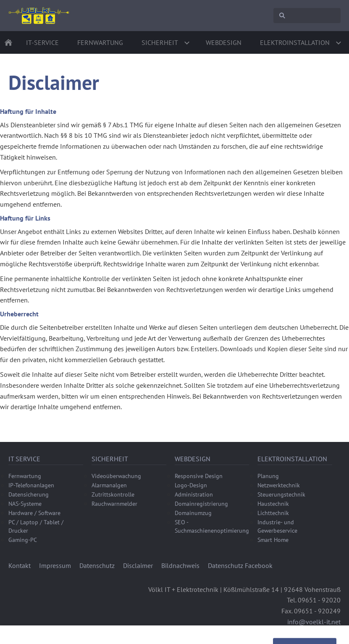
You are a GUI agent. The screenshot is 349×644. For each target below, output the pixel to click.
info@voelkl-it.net (314, 622)
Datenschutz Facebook (240, 565)
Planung (268, 476)
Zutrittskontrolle (113, 494)
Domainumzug (193, 513)
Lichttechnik (273, 513)
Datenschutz (97, 565)
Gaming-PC (23, 540)
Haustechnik (273, 504)
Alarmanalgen (109, 485)
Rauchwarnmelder (114, 504)
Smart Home (273, 540)
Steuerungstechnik (281, 494)
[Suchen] (307, 16)
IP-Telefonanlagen (31, 485)
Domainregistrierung (201, 504)
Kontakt (20, 565)
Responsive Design (199, 476)
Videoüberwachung (116, 476)
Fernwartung (25, 476)
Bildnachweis (180, 565)
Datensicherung (29, 494)
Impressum (55, 565)
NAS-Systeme (25, 504)
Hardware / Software (34, 513)
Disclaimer (138, 565)
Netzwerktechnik (279, 485)
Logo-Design (191, 485)
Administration (194, 494)
